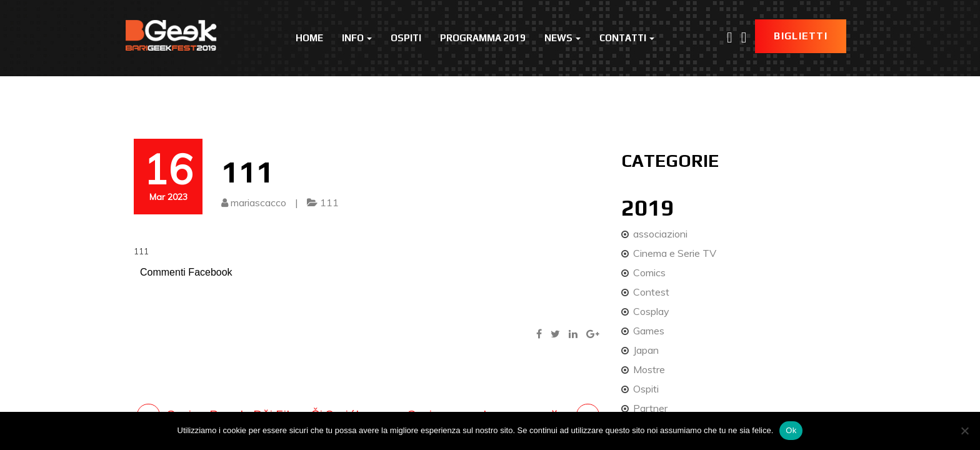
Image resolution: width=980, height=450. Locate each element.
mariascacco (258, 202)
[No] (964, 431)
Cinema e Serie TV (675, 253)
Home (309, 38)
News (562, 38)
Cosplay (651, 311)
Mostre (649, 369)
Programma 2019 (483, 38)
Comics (649, 272)
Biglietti (801, 36)
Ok (791, 430)
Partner (650, 408)
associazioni (660, 234)
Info (357, 38)
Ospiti (406, 38)
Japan (646, 350)
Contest (651, 292)
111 (329, 202)
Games (649, 331)
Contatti (627, 38)
